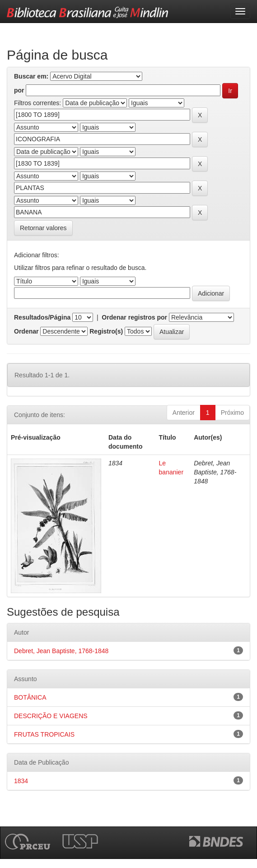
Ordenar (26, 331)
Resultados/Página (42, 317)
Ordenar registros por (134, 317)
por (19, 90)
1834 (21, 781)
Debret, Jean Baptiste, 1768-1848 (61, 651)
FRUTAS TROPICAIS (44, 734)
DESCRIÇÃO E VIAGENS (51, 716)
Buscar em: (31, 76)
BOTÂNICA (30, 697)
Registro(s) (106, 331)
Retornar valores (43, 228)
